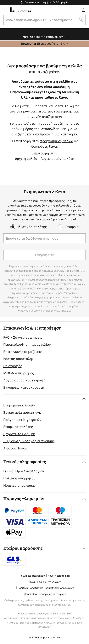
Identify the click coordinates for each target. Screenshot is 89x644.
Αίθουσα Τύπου (15, 448)
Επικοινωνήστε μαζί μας (23, 352)
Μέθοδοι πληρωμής (19, 373)
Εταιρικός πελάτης (18, 427)
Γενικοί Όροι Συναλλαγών (24, 471)
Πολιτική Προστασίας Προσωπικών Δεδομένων (46, 588)
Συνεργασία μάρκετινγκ (22, 412)
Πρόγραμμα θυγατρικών (22, 420)
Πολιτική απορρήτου (19, 478)
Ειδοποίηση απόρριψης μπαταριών (46, 594)
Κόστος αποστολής (18, 359)
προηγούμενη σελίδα (57, 141)
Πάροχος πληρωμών (24, 499)
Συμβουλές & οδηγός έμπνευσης (29, 441)
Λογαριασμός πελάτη (57, 159)
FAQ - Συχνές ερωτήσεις (23, 337)
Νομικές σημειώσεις (20, 485)
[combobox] (44, 20)
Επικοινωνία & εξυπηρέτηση (32, 328)
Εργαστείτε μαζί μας (20, 434)
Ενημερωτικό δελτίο (19, 405)
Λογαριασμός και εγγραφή (24, 380)
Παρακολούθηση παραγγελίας (27, 344)
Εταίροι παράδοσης (23, 548)
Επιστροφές (13, 366)
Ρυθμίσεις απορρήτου (32, 576)
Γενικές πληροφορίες (25, 462)
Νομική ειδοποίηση (59, 576)
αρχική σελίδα (26, 159)
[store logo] (23, 10)
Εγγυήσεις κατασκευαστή (24, 387)
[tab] (44, 358)
